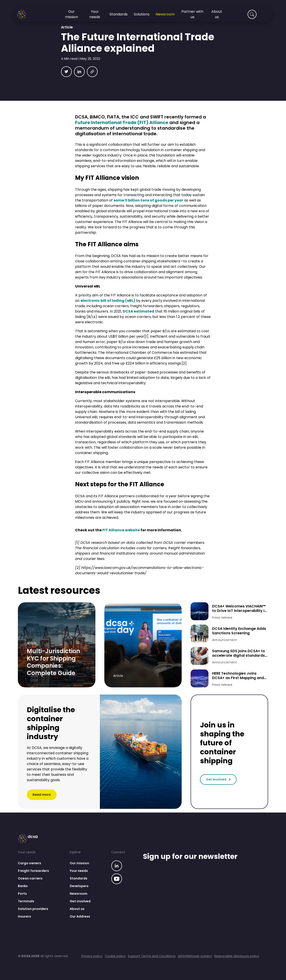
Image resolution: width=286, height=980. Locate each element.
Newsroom (79, 894)
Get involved (219, 779)
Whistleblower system (195, 956)
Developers (79, 886)
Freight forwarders (33, 871)
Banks (23, 886)
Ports (22, 894)
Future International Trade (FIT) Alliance (122, 122)
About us (77, 909)
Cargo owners (29, 863)
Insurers (24, 916)
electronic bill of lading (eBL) (108, 301)
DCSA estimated (138, 311)
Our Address (80, 916)
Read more (42, 795)
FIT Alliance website (121, 530)
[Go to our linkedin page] (117, 866)
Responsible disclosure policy (237, 956)
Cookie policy (115, 956)
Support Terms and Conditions (152, 956)
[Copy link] (92, 72)
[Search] (252, 14)
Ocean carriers (30, 878)
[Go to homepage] (27, 14)
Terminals (26, 901)
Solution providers (33, 909)
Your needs (79, 871)
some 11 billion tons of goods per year (148, 200)
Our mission (79, 863)
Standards (79, 878)
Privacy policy (92, 956)
